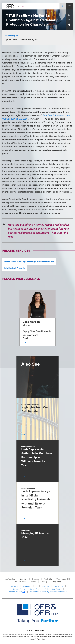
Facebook (27, 586)
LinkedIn (15, 586)
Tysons (33, 582)
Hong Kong (56, 582)
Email (25, 338)
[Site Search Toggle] (63, 6)
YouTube (46, 586)
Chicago (36, 579)
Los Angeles (10, 579)
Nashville (48, 579)
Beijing (44, 582)
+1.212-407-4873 (30, 335)
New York (23, 579)
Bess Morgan (11, 35)
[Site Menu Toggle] (69, 6)
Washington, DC (63, 579)
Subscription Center (53, 589)
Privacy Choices (17, 592)
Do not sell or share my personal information (48, 592)
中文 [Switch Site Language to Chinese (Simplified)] (23, 6)
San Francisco (20, 582)
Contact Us (59, 586)
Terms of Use (35, 589)
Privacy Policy (19, 589)
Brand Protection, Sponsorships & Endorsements (29, 262)
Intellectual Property (15, 268)
